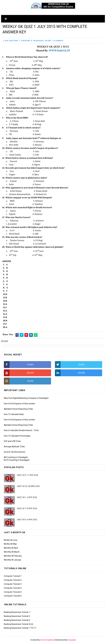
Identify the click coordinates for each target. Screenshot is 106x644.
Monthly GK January (13, 560)
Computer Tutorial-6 (13, 596)
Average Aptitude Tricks (14, 447)
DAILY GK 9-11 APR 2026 (28, 476)
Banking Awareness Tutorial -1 (17, 613)
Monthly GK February (13, 556)
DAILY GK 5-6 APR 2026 (27, 520)
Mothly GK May (10, 545)
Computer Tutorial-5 (13, 593)
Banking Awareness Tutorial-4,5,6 (18, 625)
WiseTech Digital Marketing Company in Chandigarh (26, 399)
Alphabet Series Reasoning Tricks (18, 409)
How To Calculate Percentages (17, 436)
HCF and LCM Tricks (12, 442)
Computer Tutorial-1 (13, 577)
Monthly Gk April (11, 549)
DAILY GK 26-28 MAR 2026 (28, 487)
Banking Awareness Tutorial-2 (17, 617)
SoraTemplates (47, 641)
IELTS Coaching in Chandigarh (17, 461)
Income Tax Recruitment (15, 453)
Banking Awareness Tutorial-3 (17, 621)
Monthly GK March (12, 553)
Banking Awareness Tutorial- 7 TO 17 (20, 629)
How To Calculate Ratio (14, 415)
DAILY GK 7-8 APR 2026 (27, 509)
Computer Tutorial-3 (13, 585)
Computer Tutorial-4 (13, 589)
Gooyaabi (72, 641)
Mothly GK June (11, 541)
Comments (59, 42)
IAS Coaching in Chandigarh (16, 458)
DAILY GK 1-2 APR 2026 (27, 498)
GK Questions (39, 42)
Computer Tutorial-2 (13, 581)
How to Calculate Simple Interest (18, 431)
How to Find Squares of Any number (20, 404)
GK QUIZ (48, 42)
